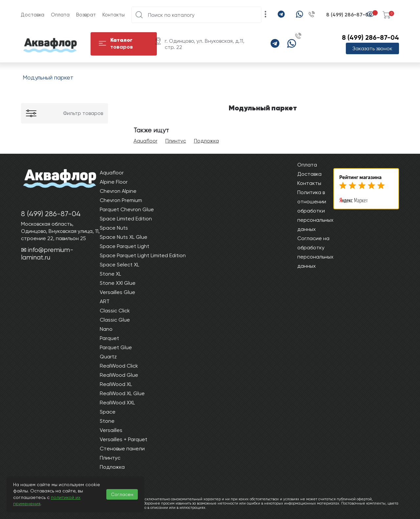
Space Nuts (114, 228)
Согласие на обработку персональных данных (315, 252)
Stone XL (110, 274)
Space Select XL (119, 265)
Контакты (114, 15)
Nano (106, 329)
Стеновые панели (122, 449)
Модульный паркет (48, 77)
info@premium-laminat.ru (47, 254)
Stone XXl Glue (118, 283)
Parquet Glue (116, 347)
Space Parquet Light (125, 246)
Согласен (122, 494)
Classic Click (115, 311)
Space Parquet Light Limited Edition (143, 255)
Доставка (33, 15)
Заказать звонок (372, 48)
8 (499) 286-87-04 (349, 15)
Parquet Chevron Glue (127, 209)
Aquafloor (146, 141)
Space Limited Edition (126, 219)
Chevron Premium (121, 200)
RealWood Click (119, 366)
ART (105, 301)
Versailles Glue (117, 292)
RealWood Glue (119, 375)
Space (108, 412)
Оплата (60, 15)
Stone (107, 421)
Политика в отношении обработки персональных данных (315, 211)
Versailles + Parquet (124, 439)
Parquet (109, 338)
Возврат (86, 15)
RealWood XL (116, 384)
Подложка (206, 141)
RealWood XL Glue (122, 393)
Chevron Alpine (118, 191)
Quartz (108, 357)
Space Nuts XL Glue (124, 237)
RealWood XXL (117, 403)
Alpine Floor (114, 182)
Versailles (111, 430)
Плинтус (176, 141)
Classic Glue (115, 320)
